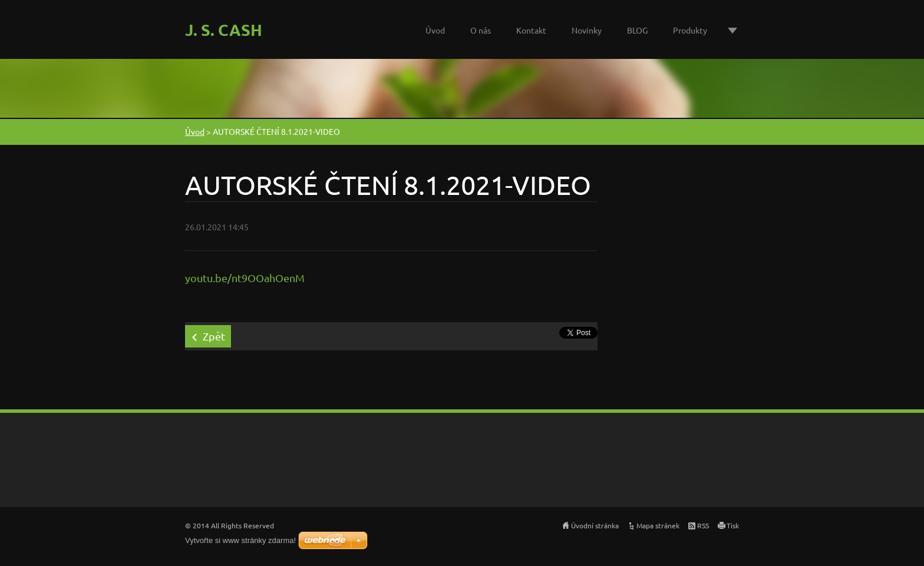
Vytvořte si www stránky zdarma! (240, 540)
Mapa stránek (658, 525)
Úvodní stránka (595, 525)
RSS (703, 525)
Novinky (587, 30)
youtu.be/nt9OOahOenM (245, 278)
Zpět (214, 336)
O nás (481, 30)
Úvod (435, 30)
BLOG (637, 30)
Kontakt (531, 30)
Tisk (733, 525)
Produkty (690, 30)
